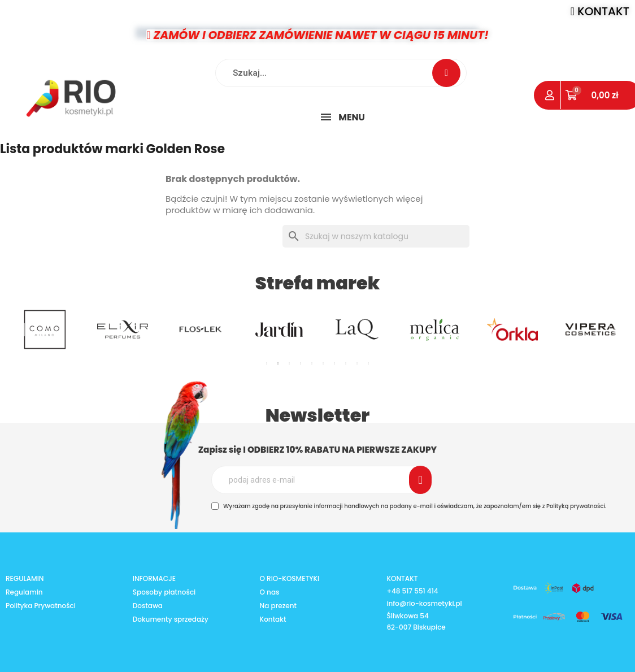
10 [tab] (368, 363)
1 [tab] (267, 363)
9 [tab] (357, 363)
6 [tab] (323, 363)
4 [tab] (301, 363)
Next (612, 329)
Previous (23, 329)
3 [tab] (289, 363)
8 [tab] (346, 363)
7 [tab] (334, 363)
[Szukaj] (376, 236)
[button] (600, 11)
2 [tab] (278, 363)
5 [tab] (312, 363)
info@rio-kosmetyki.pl (424, 603)
